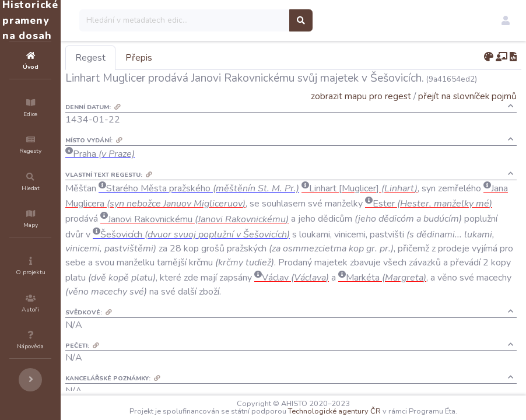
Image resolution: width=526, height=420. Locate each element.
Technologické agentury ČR (369, 411)
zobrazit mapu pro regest (361, 96)
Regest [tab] (160, 58)
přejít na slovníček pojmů (467, 96)
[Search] (255, 20)
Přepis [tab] (209, 58)
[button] (506, 20)
